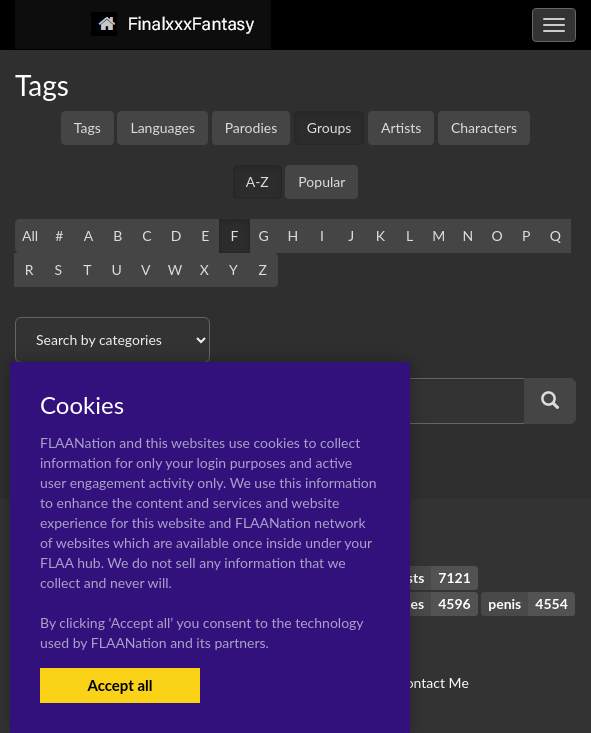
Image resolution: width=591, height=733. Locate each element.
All (30, 235)
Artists (401, 127)
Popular (321, 181)
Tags (87, 127)
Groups (329, 127)
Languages (162, 127)
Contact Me (432, 682)
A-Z (257, 181)
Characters (484, 127)
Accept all (119, 685)
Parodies (251, 127)
